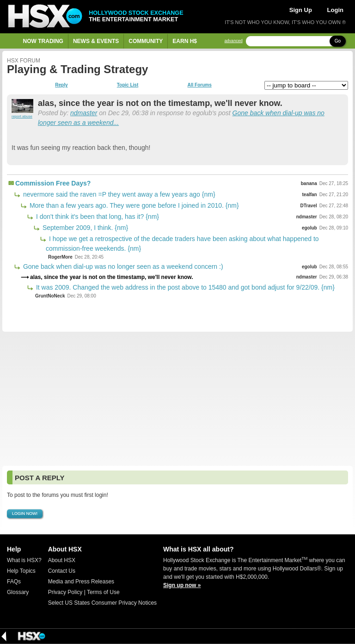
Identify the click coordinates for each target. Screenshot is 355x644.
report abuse (22, 116)
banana (309, 183)
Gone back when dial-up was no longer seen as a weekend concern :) (122, 266)
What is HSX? (24, 560)
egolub (309, 228)
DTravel (309, 206)
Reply (61, 85)
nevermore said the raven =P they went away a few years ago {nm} (118, 194)
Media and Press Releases (81, 582)
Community (146, 41)
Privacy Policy (65, 592)
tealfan (310, 195)
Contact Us (62, 571)
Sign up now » (182, 585)
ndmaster (84, 113)
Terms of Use (103, 592)
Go (338, 41)
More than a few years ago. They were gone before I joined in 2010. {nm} (133, 205)
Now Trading (43, 41)
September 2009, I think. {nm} (84, 228)
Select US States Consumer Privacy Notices (102, 603)
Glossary (18, 592)
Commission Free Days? (53, 183)
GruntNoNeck (50, 296)
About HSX (62, 560)
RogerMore (60, 257)
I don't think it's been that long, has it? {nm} (97, 217)
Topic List (128, 85)
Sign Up (301, 10)
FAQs (14, 582)
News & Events (96, 41)
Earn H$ (185, 41)
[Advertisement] (177, 399)
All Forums (199, 85)
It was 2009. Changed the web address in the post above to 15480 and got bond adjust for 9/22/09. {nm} (184, 287)
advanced (234, 41)
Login (335, 10)
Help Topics (21, 571)
